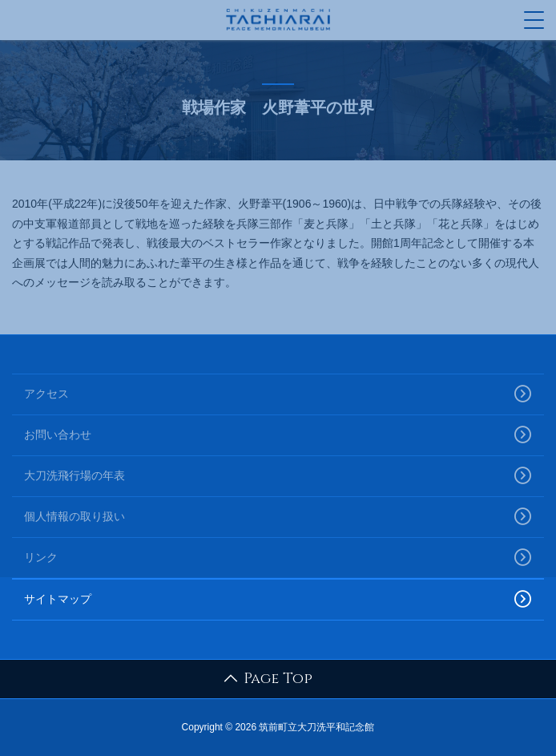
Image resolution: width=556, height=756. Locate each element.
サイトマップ (278, 600)
